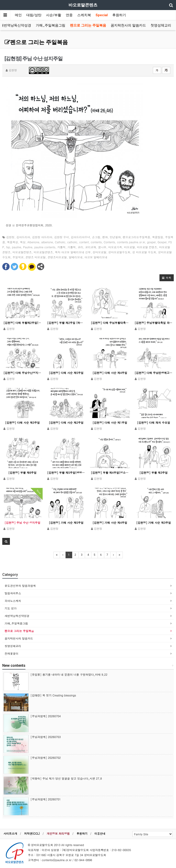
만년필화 (115, 237)
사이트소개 (10, 833)
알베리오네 (76, 257)
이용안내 (100, 833)
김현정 (10, 237)
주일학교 (18, 257)
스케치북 (84, 15)
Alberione (33, 242)
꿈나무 (102, 247)
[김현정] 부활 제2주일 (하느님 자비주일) (66, 323)
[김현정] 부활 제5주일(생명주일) (66, 472)
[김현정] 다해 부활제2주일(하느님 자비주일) (22, 323)
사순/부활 (54, 15)
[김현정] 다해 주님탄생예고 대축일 (154, 373)
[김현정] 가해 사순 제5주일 (66, 523)
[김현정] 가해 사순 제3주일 (154, 523)
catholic (72, 242)
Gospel (162, 242)
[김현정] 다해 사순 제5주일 (66, 373)
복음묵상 (13, 242)
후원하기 (119, 15)
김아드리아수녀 (80, 237)
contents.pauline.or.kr (131, 242)
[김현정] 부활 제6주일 (22, 472)
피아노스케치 (13, 601)
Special (102, 15)
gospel (151, 242)
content (84, 242)
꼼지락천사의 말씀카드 (128, 25)
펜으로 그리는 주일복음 (88, 25)
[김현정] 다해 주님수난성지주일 (22, 373)
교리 (80, 247)
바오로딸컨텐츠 (22, 252)
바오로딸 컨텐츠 (147, 247)
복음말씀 (158, 237)
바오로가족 (115, 247)
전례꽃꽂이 (11, 653)
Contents (109, 242)
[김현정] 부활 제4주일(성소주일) (110, 472)
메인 (18, 15)
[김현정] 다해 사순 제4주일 (110, 373)
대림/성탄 (34, 15)
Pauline (28, 247)
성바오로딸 (99, 252)
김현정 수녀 (62, 237)
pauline (16, 247)
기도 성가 (11, 608)
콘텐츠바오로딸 (57, 257)
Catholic (60, 242)
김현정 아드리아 (42, 237)
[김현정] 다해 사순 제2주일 (66, 422)
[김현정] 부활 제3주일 (154, 472)
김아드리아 (23, 237)
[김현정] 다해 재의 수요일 (154, 422)
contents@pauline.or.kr (57, 860)
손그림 (96, 237)
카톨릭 (61, 247)
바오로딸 (129, 247)
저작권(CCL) (32, 833)
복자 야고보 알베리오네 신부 (73, 252)
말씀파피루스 (13, 593)
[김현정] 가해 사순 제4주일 (110, 523)
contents (96, 242)
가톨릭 (72, 247)
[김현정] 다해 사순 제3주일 (22, 422)
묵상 (23, 242)
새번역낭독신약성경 (16, 25)
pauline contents (45, 247)
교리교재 (91, 247)
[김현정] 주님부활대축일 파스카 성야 (154, 323)
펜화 (105, 237)
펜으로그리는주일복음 (136, 237)
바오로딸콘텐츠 (43, 252)
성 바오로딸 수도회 (144, 252)
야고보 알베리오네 (96, 257)
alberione (47, 242)
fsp (8, 247)
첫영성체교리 (161, 25)
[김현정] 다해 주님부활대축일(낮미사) (110, 323)
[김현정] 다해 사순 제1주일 (110, 422)
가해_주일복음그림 (51, 25)
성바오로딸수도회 (119, 252)
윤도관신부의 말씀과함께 (20, 586)
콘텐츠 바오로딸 (36, 257)
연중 (69, 15)
